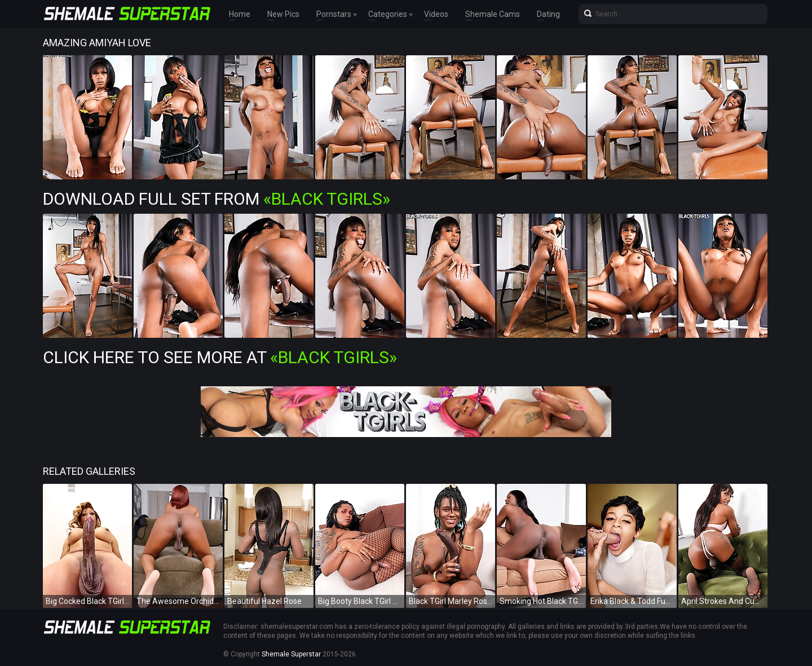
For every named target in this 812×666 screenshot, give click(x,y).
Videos (436, 14)
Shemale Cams (493, 14)
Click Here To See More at (220, 357)
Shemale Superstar (291, 654)
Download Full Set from (217, 199)
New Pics (283, 14)
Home (240, 14)
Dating (548, 14)
